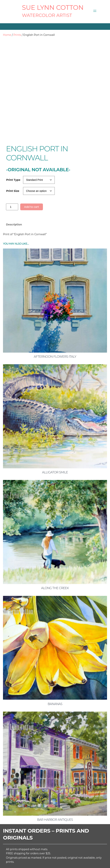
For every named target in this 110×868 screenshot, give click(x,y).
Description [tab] (14, 197)
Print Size (13, 163)
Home (7, 35)
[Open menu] (95, 11)
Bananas (55, 676)
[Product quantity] (12, 179)
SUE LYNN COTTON (53, 8)
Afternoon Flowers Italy (55, 329)
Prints (17, 35)
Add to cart (31, 179)
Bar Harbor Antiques (55, 792)
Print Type (13, 152)
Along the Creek (55, 560)
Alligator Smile (55, 445)
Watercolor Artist (47, 15)
